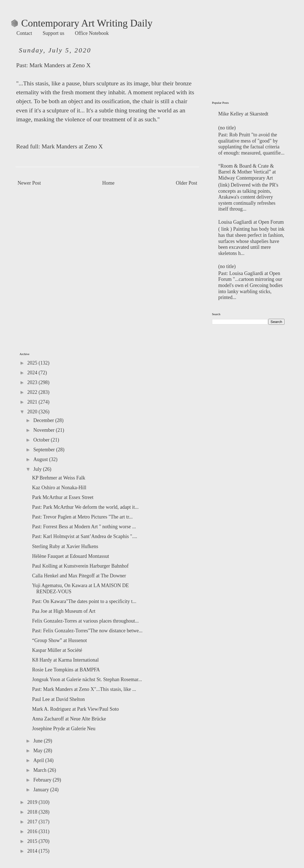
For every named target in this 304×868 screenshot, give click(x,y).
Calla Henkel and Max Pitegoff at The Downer (79, 576)
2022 (33, 392)
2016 (33, 831)
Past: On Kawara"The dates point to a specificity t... (84, 601)
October (42, 440)
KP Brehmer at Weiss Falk (59, 478)
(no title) (227, 128)
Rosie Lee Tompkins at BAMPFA (66, 670)
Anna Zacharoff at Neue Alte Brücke (69, 719)
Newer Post (29, 183)
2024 (33, 373)
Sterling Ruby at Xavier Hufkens (65, 546)
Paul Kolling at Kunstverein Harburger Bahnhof (80, 566)
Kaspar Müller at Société (57, 650)
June (38, 741)
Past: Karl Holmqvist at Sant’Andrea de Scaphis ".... (85, 536)
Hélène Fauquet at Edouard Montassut (71, 556)
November (44, 430)
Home (108, 183)
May (38, 751)
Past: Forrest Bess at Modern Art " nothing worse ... (84, 527)
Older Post (187, 183)
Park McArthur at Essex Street (63, 497)
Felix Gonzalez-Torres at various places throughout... (85, 621)
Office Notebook (92, 33)
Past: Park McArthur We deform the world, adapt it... (85, 507)
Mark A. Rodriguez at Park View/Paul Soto (75, 709)
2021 (33, 402)
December (44, 420)
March (40, 770)
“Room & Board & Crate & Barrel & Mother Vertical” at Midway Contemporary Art (247, 172)
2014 (33, 851)
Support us (54, 33)
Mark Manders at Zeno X (60, 65)
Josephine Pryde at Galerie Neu (64, 729)
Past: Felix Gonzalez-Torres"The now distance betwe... (87, 631)
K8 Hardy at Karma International (65, 660)
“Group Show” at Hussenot (59, 640)
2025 (33, 363)
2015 (33, 841)
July (38, 469)
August (41, 459)
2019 (33, 802)
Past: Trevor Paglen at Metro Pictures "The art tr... (82, 517)
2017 (33, 822)
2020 (33, 412)
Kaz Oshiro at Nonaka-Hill (59, 488)
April (39, 760)
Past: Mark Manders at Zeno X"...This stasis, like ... (84, 689)
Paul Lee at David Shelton (58, 699)
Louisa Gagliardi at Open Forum (251, 222)
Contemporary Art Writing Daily (82, 23)
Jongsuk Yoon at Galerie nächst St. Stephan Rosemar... (87, 679)
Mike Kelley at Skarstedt (243, 114)
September (44, 450)
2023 (33, 382)
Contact (24, 33)
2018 (33, 812)
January (42, 790)
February (43, 780)
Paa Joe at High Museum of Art (64, 611)
